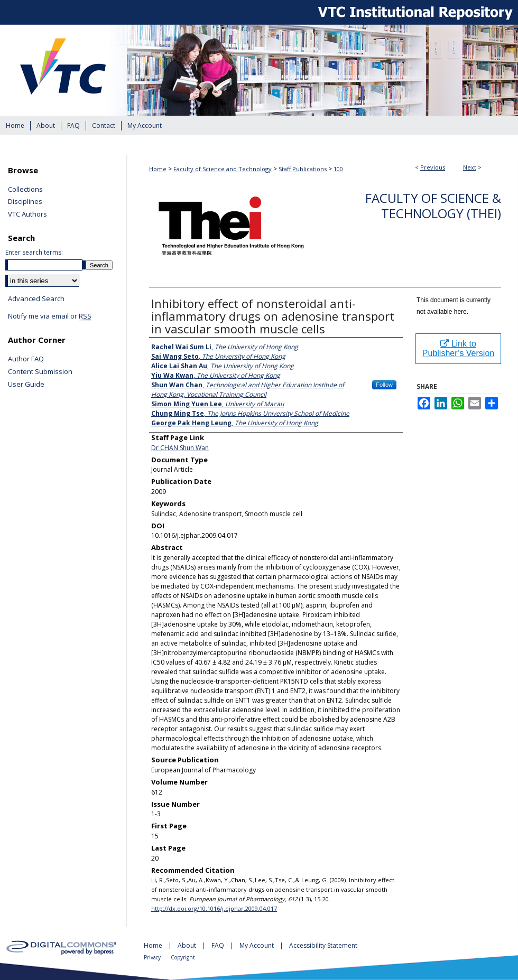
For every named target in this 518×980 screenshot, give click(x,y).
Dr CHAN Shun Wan (180, 448)
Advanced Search (36, 298)
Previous (433, 167)
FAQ (219, 945)
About (188, 945)
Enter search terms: (34, 252)
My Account (257, 945)
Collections (25, 190)
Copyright (183, 957)
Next (470, 167)
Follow (384, 385)
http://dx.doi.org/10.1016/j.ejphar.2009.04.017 (214, 908)
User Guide (26, 385)
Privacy (153, 957)
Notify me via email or (50, 316)
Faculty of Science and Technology (223, 169)
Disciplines (25, 202)
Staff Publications (303, 169)
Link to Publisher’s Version (458, 348)
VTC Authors (27, 214)
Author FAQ (26, 359)
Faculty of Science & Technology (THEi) (433, 206)
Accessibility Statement (323, 945)
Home (158, 169)
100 (338, 169)
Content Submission (40, 372)
